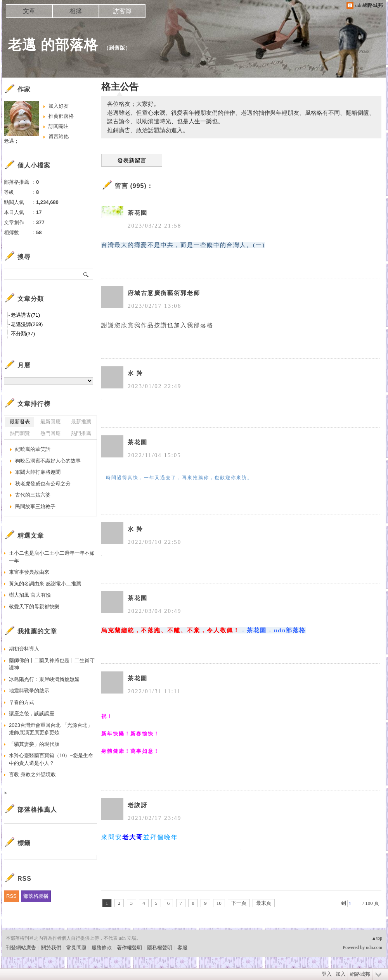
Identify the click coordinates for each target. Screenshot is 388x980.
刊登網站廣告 (21, 948)
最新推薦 (81, 422)
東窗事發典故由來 (29, 572)
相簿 (76, 11)
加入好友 (59, 106)
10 (219, 903)
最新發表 (20, 422)
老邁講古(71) (25, 315)
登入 (327, 974)
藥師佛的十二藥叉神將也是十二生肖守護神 (52, 664)
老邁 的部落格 (53, 45)
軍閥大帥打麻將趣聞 (38, 472)
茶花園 (138, 213)
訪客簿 (122, 11)
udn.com (374, 947)
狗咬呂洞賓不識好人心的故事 (48, 461)
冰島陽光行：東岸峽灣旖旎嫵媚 (44, 679)
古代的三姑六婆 (33, 495)
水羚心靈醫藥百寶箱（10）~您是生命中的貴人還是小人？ (51, 759)
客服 (182, 948)
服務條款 (102, 948)
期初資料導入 (24, 649)
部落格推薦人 (37, 810)
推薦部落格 (61, 116)
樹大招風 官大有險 (30, 595)
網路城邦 (360, 974)
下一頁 (239, 903)
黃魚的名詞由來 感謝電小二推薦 (45, 584)
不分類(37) (23, 334)
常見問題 (76, 948)
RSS (11, 896)
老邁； (11, 141)
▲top (377, 938)
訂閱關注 (59, 126)
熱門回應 (50, 433)
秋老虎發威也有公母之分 (43, 484)
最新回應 (50, 422)
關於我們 (51, 948)
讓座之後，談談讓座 (32, 713)
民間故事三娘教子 (35, 506)
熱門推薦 (81, 433)
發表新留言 (132, 160)
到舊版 (117, 48)
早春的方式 (22, 702)
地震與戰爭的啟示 (29, 691)
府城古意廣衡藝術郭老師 (164, 293)
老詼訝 (138, 805)
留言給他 (59, 136)
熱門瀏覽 (20, 433)
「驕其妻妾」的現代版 (34, 744)
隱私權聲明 (160, 948)
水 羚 (135, 373)
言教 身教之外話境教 (32, 774)
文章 (29, 11)
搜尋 (86, 274)
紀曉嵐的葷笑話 (33, 449)
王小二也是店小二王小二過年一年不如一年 (52, 557)
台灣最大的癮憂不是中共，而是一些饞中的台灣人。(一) (183, 245)
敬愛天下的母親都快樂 (34, 606)
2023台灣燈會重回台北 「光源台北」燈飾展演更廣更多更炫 (51, 729)
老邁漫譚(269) (27, 324)
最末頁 (264, 903)
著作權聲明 (129, 948)
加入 (341, 974)
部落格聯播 (36, 896)
